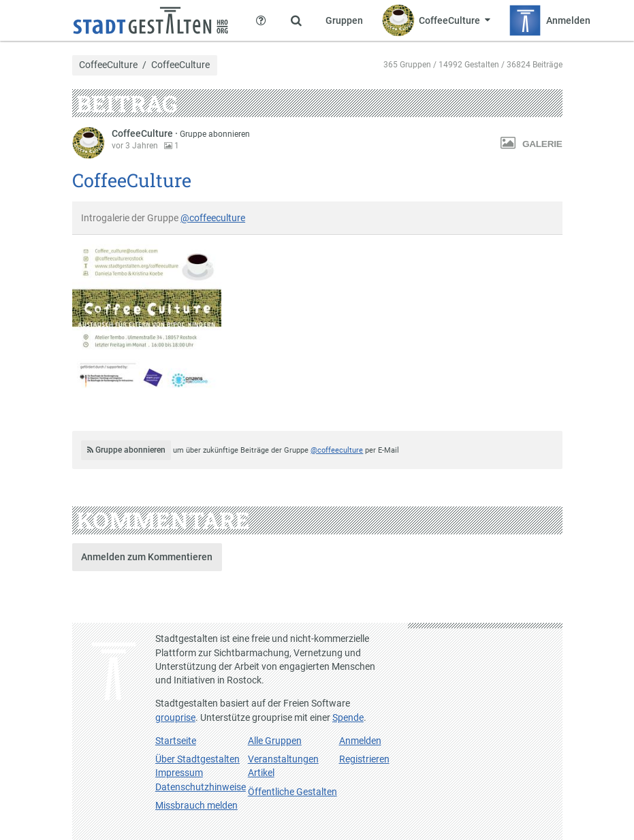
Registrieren (364, 759)
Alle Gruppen (275, 741)
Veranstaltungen (283, 759)
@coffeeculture (213, 218)
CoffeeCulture (108, 65)
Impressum (179, 773)
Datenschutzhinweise (201, 787)
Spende (348, 717)
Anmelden (360, 741)
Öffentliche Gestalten (292, 792)
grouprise (175, 717)
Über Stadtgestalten (197, 759)
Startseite (176, 741)
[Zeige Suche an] (296, 20)
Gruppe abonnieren (215, 134)
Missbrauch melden (196, 805)
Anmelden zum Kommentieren (147, 557)
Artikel (261, 773)
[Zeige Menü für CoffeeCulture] (436, 20)
